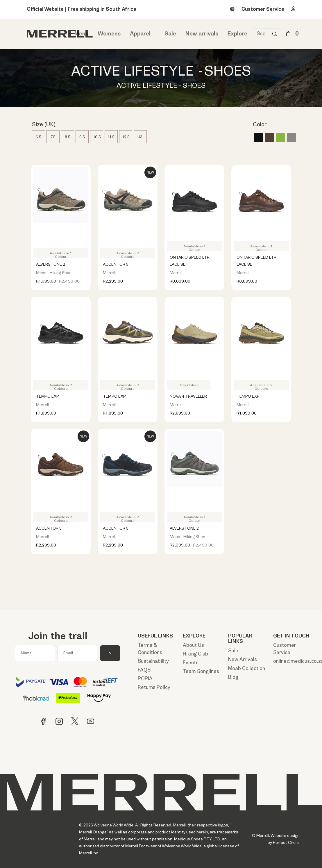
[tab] (118, 126)
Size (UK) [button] (44, 125)
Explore (237, 34)
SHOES (228, 71)
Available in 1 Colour (61, 254)
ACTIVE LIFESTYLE (132, 71)
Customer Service (263, 9)
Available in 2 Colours (128, 254)
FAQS (144, 670)
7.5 (53, 137)
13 (140, 137)
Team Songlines (201, 671)
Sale (170, 34)
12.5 (126, 137)
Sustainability (153, 661)
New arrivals (202, 34)
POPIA (145, 679)
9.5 (82, 137)
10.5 (97, 137)
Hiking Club (195, 654)
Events (191, 663)
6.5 (39, 137)
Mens (81, 34)
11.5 (111, 137)
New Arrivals (243, 659)
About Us (193, 645)
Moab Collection (247, 668)
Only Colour (189, 385)
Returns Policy (154, 687)
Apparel (140, 34)
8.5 (68, 137)
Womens (109, 34)
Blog (233, 677)
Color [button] (260, 125)
